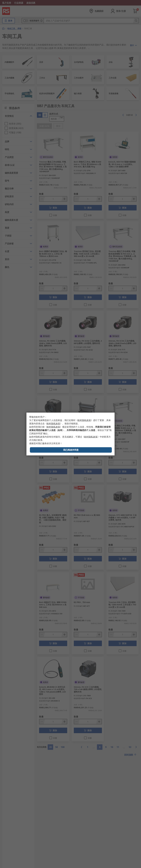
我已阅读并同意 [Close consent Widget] (71, 450)
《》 (84, 420)
